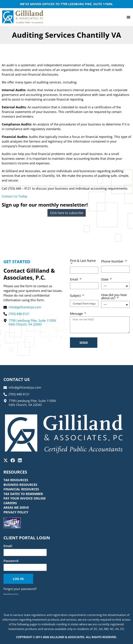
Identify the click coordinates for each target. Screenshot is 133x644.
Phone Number (113, 262)
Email (74, 280)
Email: (8, 546)
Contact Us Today (14, 196)
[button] (128, 17)
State (105, 280)
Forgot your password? (20, 589)
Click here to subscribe (67, 213)
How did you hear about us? (114, 297)
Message (77, 314)
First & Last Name (83, 261)
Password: (11, 561)
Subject (76, 296)
